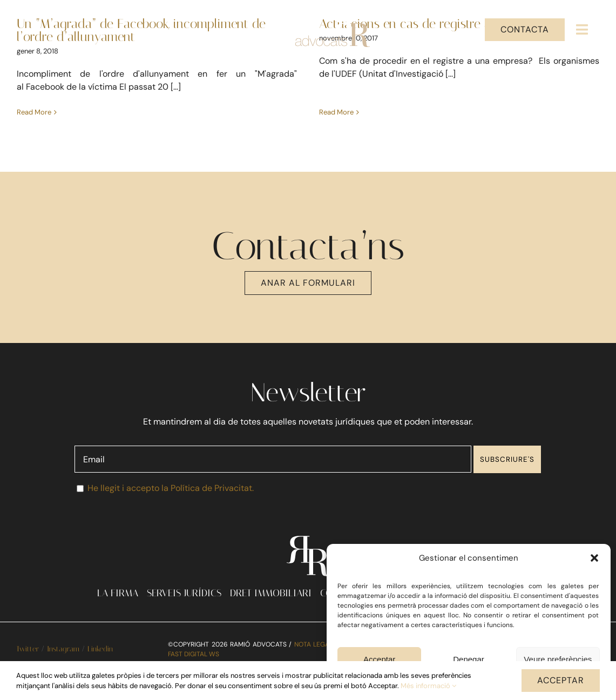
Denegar (469, 659)
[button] (594, 558)
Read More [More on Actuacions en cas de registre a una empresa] (331, 99)
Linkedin (100, 657)
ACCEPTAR (561, 680)
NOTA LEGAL (314, 652)
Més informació (428, 686)
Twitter (28, 657)
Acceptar (379, 659)
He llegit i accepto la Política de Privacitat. (171, 496)
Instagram (63, 657)
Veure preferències (558, 659)
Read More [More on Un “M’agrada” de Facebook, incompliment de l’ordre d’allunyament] (34, 112)
